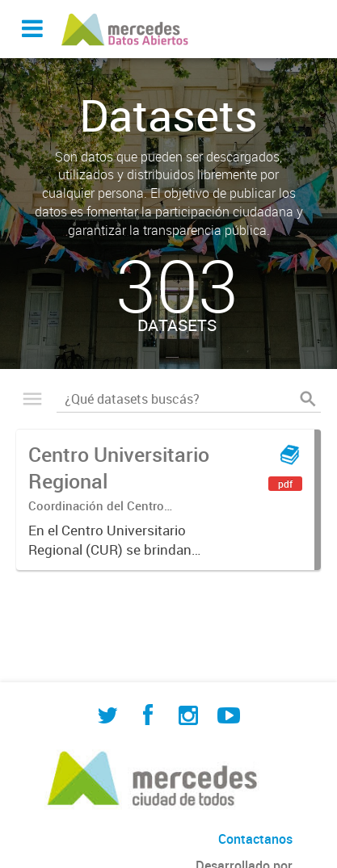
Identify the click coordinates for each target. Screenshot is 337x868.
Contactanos (255, 839)
